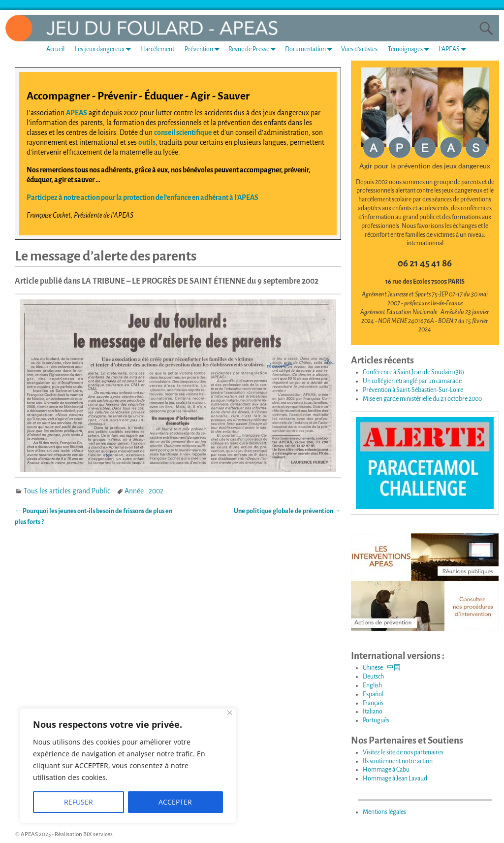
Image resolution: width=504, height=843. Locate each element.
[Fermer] (230, 713)
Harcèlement (157, 49)
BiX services (98, 834)
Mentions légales (384, 812)
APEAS (77, 113)
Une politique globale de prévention (287, 511)
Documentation (311, 49)
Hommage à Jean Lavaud (395, 778)
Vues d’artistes (359, 49)
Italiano (373, 712)
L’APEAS (454, 49)
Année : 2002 (144, 491)
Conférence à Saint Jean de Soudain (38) (413, 372)
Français (373, 703)
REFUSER (79, 802)
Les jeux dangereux (105, 49)
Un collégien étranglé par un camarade (412, 381)
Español (373, 694)
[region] (128, 766)
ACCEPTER (175, 802)
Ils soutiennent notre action (398, 761)
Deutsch (373, 677)
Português (376, 720)
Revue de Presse (254, 49)
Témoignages (410, 49)
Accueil (55, 49)
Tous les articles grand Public (67, 491)
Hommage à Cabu (386, 770)
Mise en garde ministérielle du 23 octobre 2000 (422, 399)
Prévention (204, 49)
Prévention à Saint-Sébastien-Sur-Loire (413, 390)
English (372, 685)
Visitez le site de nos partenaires (403, 752)
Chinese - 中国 (382, 668)
